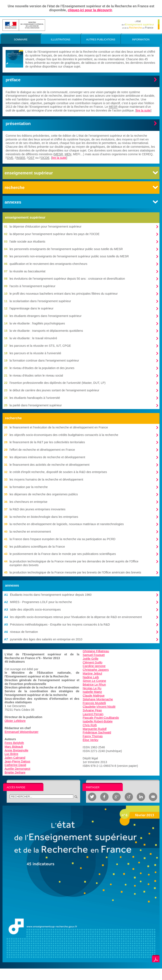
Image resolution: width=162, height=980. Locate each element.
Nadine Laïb (91, 677)
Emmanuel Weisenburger (22, 732)
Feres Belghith (14, 743)
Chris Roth (90, 725)
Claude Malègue (94, 696)
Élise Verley (90, 740)
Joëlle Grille (90, 659)
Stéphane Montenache (98, 699)
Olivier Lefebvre (15, 721)
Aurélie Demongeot (17, 769)
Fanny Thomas (93, 736)
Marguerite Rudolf (95, 729)
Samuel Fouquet (94, 655)
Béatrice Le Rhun (94, 685)
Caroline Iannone (94, 666)
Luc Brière (11, 754)
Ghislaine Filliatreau (96, 651)
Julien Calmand (15, 758)
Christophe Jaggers (96, 670)
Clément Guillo (92, 662)
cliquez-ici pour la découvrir (90, 10)
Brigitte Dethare (15, 772)
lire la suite (144, 110)
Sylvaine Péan (92, 710)
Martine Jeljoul (92, 673)
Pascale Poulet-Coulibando (101, 718)
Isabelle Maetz (92, 692)
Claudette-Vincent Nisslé (99, 707)
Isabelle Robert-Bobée (98, 721)
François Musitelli (94, 703)
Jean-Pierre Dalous (17, 761)
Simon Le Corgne (94, 681)
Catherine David (15, 765)
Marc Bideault (14, 747)
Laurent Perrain (93, 714)
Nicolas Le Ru (92, 688)
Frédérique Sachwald (97, 732)
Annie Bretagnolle (16, 750)
